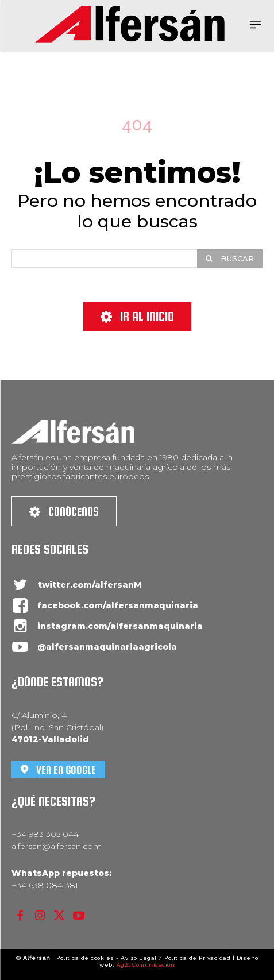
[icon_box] (77, 585)
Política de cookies (85, 958)
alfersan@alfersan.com (57, 846)
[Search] (230, 259)
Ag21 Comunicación (146, 965)
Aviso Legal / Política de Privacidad (175, 958)
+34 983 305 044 (45, 834)
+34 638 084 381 (45, 885)
